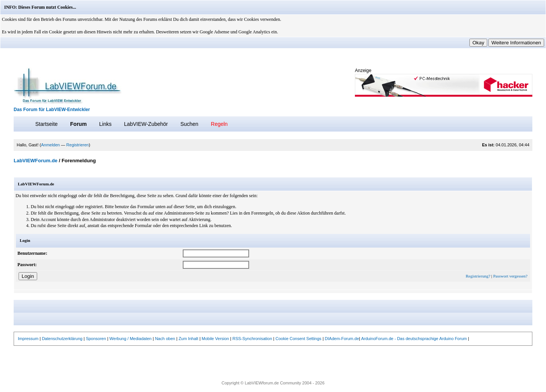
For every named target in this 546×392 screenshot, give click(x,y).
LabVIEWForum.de (36, 161)
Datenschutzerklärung (62, 339)
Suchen (189, 124)
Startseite (46, 124)
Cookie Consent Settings (299, 339)
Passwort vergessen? (511, 276)
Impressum (28, 339)
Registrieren (78, 145)
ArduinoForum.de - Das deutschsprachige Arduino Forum (414, 339)
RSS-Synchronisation (252, 339)
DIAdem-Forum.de (342, 339)
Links (105, 124)
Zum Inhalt (188, 339)
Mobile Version (215, 339)
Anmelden (50, 145)
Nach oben (165, 339)
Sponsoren (96, 339)
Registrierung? (478, 276)
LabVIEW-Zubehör (146, 124)
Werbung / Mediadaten (131, 339)
